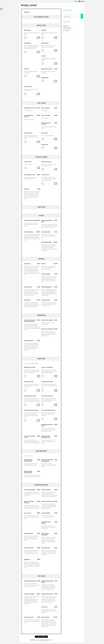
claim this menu (41, 637)
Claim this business (67, 29)
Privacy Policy (45, 641)
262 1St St (65, 26)
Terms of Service (39, 641)
